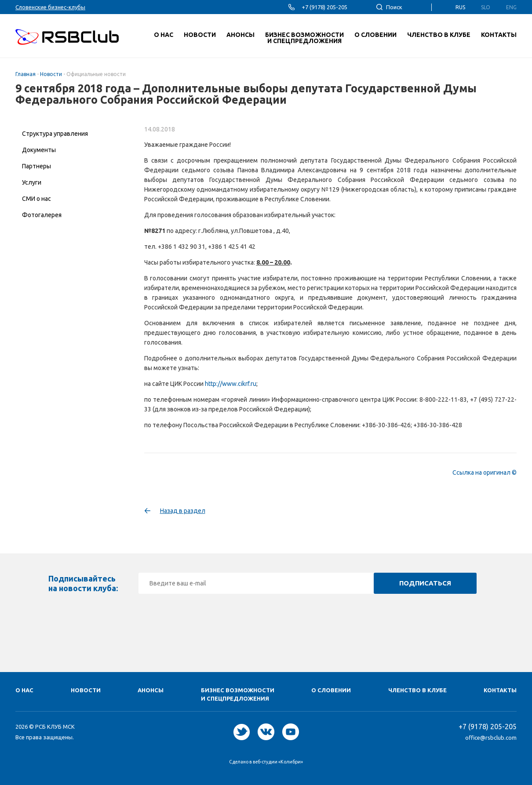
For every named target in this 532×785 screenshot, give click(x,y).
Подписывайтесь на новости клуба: (83, 583)
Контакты (500, 690)
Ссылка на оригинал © (485, 472)
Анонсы (151, 690)
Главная (26, 74)
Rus (460, 7)
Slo (486, 7)
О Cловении (331, 690)
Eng (511, 7)
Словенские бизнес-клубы (50, 7)
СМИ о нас (36, 199)
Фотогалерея (42, 215)
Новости (51, 74)
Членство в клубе (417, 690)
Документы (39, 150)
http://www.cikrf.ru (231, 384)
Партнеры (36, 166)
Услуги (32, 182)
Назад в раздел (183, 511)
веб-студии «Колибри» (278, 762)
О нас (24, 690)
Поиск (394, 7)
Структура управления (55, 134)
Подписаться (425, 583)
